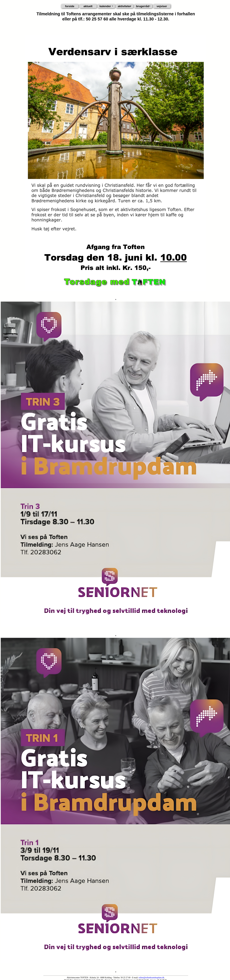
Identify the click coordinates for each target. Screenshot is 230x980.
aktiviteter (124, 6)
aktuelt (88, 6)
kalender (105, 6)
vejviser (162, 6)
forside (70, 6)
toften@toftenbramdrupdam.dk (151, 978)
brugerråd (143, 6)
